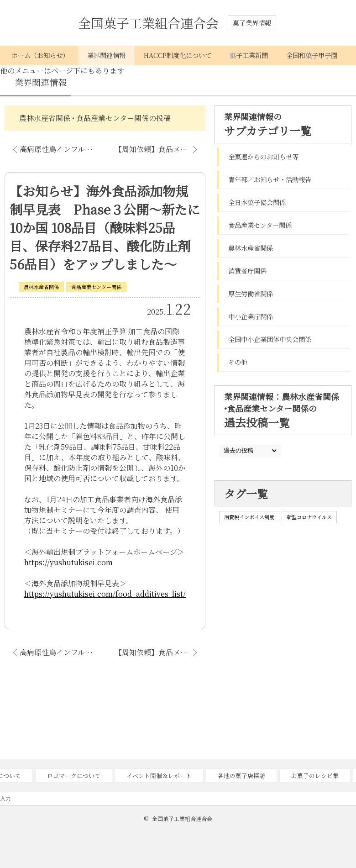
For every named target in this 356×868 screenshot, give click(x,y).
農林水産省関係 (41, 287)
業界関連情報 (106, 55)
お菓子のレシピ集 (315, 776)
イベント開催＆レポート (159, 776)
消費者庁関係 (247, 271)
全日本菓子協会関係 (257, 202)
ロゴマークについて (74, 776)
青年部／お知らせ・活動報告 (270, 179)
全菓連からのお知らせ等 (263, 156)
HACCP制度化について (178, 55)
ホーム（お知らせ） (40, 55)
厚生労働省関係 (251, 293)
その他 (238, 362)
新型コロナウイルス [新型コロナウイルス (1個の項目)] (309, 517)
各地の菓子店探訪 (241, 776)
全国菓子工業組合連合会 (148, 23)
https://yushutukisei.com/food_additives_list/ (105, 594)
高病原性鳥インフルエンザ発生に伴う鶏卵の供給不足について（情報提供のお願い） (61, 149)
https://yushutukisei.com (68, 562)
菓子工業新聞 (249, 55)
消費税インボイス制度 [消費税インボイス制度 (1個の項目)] (249, 517)
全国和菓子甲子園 (312, 55)
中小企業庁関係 (251, 316)
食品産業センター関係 (96, 287)
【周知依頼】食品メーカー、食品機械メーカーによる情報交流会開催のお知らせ (160, 149)
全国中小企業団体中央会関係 (270, 339)
